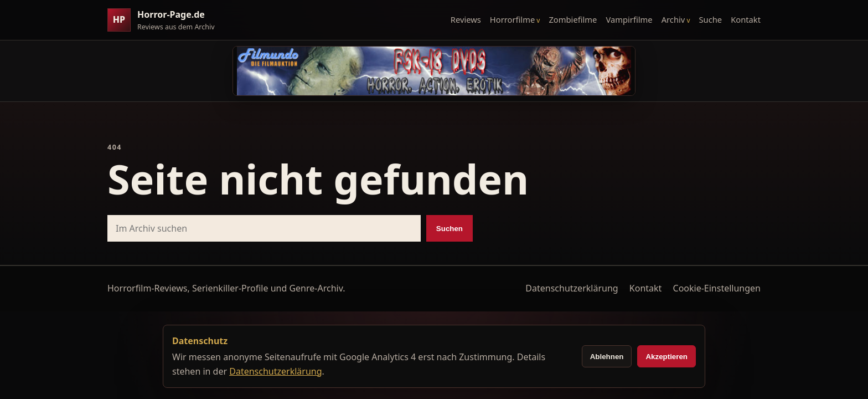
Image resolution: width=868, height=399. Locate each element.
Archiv (673, 19)
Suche (711, 19)
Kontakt (746, 19)
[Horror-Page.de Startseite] (166, 20)
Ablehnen (607, 357)
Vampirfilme (629, 19)
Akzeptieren (666, 357)
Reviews (466, 19)
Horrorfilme (512, 19)
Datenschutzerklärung (572, 288)
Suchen (449, 229)
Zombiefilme (573, 19)
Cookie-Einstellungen (717, 288)
